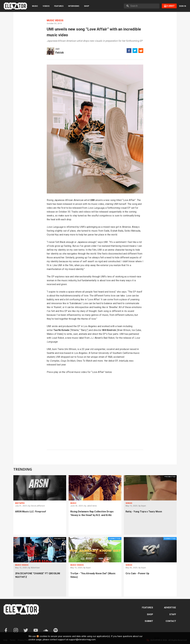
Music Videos (55, 21)
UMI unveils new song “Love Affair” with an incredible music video (94, 32)
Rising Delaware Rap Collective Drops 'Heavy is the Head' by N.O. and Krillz (92, 513)
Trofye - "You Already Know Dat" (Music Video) (93, 575)
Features (59, 6)
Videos (46, 6)
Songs (129, 503)
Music (35, 6)
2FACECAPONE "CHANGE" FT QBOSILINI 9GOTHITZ (38, 575)
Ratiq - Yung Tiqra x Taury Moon (144, 512)
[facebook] (129, 51)
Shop (87, 6)
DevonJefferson (38, 506)
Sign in (183, 6)
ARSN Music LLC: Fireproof (31, 512)
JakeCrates (92, 506)
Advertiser (35, 568)
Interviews (74, 6)
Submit (149, 621)
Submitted (115, 539)
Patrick (60, 52)
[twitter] (135, 51)
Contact (171, 621)
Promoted (170, 477)
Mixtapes (20, 503)
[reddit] (141, 51)
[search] (144, 6)
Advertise (170, 608)
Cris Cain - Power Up (137, 573)
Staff (173, 614)
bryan (144, 506)
